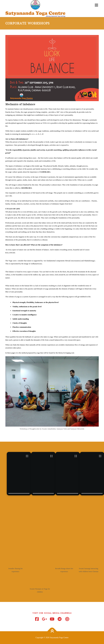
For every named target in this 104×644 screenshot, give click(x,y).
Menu (96, 5)
